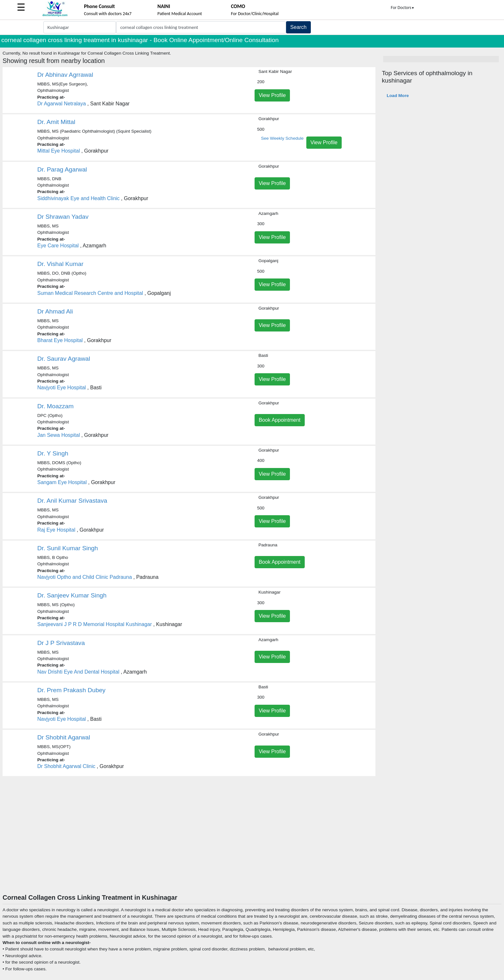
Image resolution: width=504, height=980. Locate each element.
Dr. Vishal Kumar (60, 264)
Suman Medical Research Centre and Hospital (90, 293)
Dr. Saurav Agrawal (64, 359)
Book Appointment (280, 420)
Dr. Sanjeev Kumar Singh (72, 595)
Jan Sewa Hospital (59, 435)
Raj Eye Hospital (56, 530)
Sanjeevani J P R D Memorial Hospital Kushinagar (94, 624)
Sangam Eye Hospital (62, 482)
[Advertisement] (252, 845)
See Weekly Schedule (282, 138)
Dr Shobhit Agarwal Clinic (66, 766)
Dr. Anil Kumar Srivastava (72, 501)
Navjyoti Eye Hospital (62, 388)
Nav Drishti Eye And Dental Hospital (78, 672)
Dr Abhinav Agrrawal (65, 75)
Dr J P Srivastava (61, 643)
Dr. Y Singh (53, 453)
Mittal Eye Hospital (59, 151)
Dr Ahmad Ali (55, 311)
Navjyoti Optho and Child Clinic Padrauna (85, 577)
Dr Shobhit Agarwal (64, 737)
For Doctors (403, 8)
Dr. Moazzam (55, 406)
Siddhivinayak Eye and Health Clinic (78, 198)
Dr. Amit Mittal (56, 122)
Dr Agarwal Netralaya (62, 104)
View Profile (272, 95)
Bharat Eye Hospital (60, 340)
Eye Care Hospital (58, 246)
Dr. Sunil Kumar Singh (68, 548)
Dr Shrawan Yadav (63, 217)
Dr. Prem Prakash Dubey (71, 690)
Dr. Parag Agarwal (62, 169)
